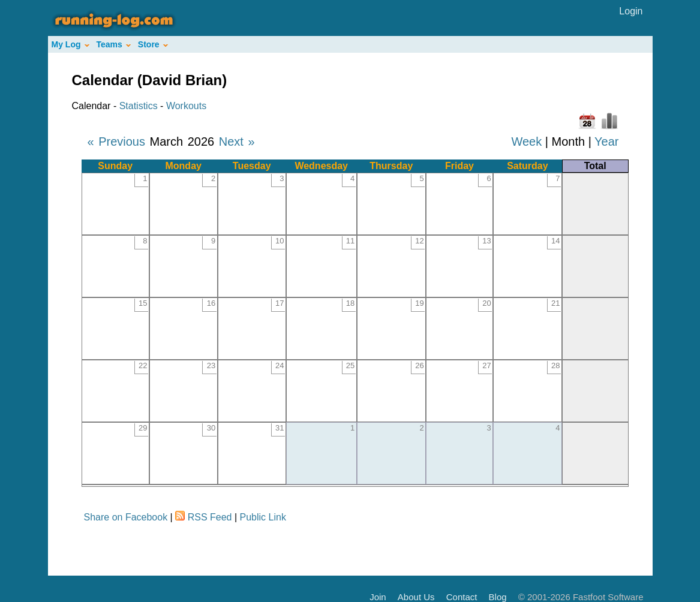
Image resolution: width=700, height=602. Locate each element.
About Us (416, 597)
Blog (498, 597)
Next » (237, 142)
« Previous (117, 142)
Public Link (263, 517)
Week (526, 142)
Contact (462, 597)
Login (631, 11)
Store (153, 44)
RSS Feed (210, 517)
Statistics (139, 106)
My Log (70, 44)
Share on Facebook (126, 517)
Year (606, 142)
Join (378, 597)
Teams (114, 44)
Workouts (186, 106)
